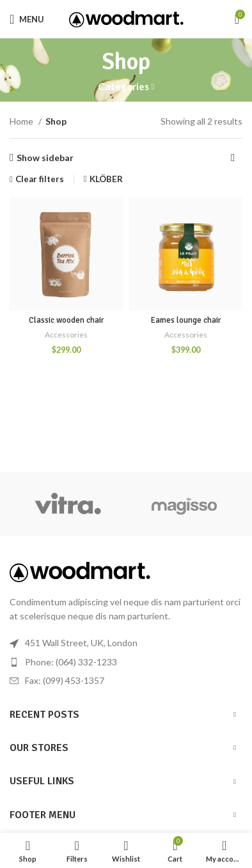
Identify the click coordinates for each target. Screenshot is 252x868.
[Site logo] (126, 18)
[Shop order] (233, 158)
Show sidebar (45, 158)
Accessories (66, 335)
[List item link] (126, 662)
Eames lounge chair (186, 320)
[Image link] (80, 570)
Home (22, 121)
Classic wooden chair (66, 320)
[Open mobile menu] (27, 19)
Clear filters (40, 179)
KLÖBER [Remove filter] (106, 179)
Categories (123, 87)
